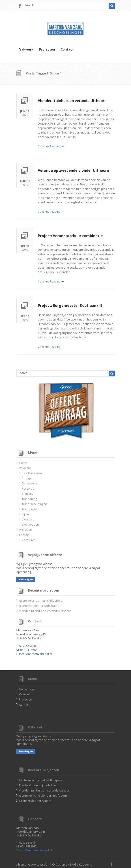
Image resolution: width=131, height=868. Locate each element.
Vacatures (29, 540)
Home (23, 463)
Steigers (27, 494)
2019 (25, 182)
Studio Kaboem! (80, 864)
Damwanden (30, 483)
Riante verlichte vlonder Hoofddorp (43, 796)
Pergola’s (28, 488)
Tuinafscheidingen (34, 504)
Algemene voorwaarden (33, 864)
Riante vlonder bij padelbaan (39, 606)
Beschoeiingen (32, 473)
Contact (67, 49)
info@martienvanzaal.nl (36, 654)
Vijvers (26, 514)
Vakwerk (26, 49)
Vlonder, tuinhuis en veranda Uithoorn (72, 101)
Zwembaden (30, 524)
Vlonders (28, 519)
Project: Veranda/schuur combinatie (70, 236)
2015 (25, 317)
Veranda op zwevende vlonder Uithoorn (73, 170)
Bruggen (27, 478)
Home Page (27, 689)
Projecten (47, 49)
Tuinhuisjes (30, 509)
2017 (25, 248)
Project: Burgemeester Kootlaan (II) (70, 306)
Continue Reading (49, 146)
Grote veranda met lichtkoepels (41, 601)
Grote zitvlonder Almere (35, 801)
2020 (25, 112)
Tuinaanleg (29, 499)
